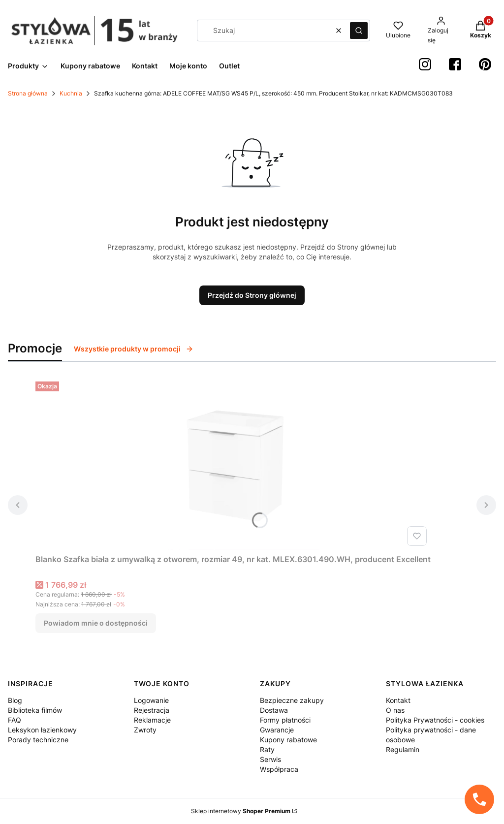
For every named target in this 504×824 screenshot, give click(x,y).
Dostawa (274, 710)
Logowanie (151, 700)
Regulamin (403, 749)
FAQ (15, 720)
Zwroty (145, 730)
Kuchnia (71, 93)
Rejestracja (152, 710)
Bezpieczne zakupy (292, 700)
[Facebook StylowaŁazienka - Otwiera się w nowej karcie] (455, 64)
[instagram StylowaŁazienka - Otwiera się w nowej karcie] (425, 64)
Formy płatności (285, 720)
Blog (15, 700)
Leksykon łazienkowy (42, 730)
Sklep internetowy (241, 811)
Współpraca (279, 769)
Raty (267, 749)
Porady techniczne (38, 740)
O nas (395, 710)
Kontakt (398, 700)
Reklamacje (152, 720)
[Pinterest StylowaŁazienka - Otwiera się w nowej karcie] (485, 64)
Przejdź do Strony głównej (252, 295)
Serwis (270, 759)
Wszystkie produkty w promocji (134, 349)
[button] (359, 31)
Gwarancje (277, 730)
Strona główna (28, 93)
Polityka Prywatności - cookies (435, 720)
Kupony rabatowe (288, 740)
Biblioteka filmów (35, 710)
